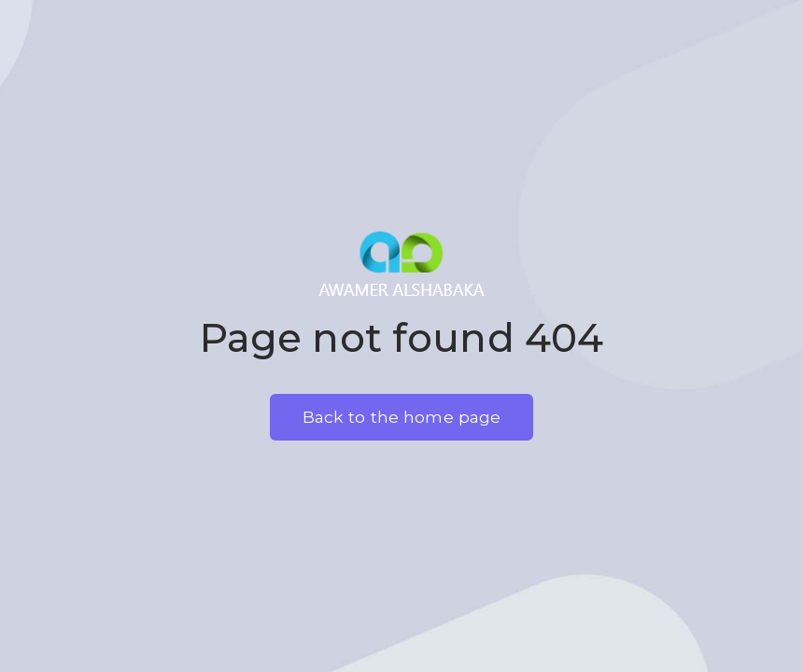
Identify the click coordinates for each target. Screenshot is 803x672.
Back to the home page (402, 417)
